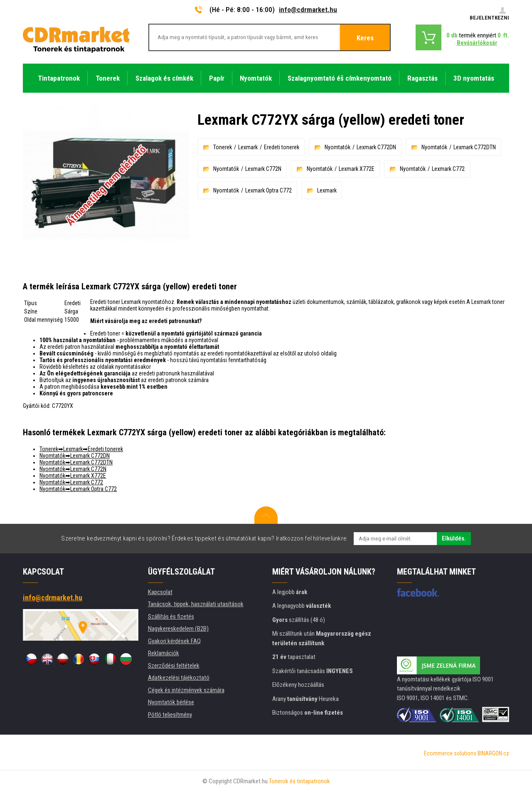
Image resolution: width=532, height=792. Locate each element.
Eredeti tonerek (282, 147)
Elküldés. (454, 538)
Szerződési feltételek (174, 666)
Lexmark (248, 147)
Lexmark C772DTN (475, 147)
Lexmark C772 (448, 169)
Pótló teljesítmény (170, 715)
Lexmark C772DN (376, 147)
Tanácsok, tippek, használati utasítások (196, 604)
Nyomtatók (337, 147)
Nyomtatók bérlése (171, 702)
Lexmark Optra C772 (268, 190)
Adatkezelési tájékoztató (179, 678)
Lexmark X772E (357, 169)
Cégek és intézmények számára (186, 690)
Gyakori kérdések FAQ (174, 641)
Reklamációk (164, 653)
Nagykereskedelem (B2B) (178, 629)
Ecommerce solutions (450, 753)
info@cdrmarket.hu (308, 10)
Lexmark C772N (263, 169)
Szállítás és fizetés (171, 617)
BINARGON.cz (493, 753)
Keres (365, 38)
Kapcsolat (160, 592)
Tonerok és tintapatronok (299, 781)
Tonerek (223, 147)
